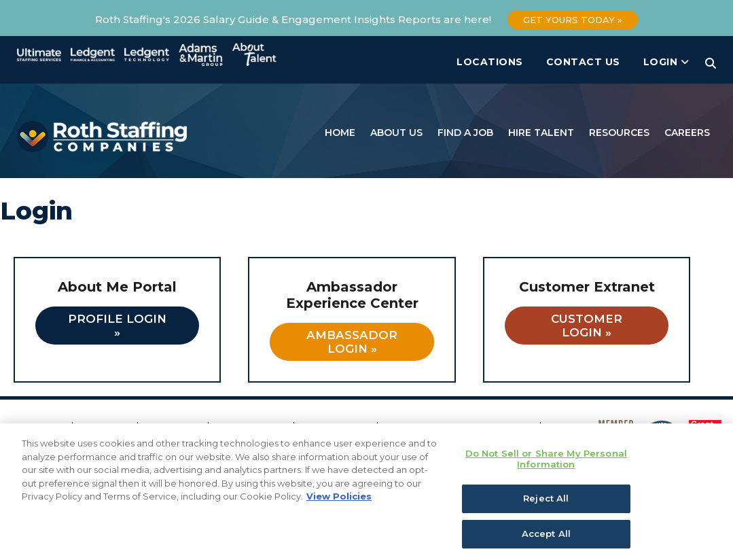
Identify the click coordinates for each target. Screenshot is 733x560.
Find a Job (465, 133)
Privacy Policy (252, 428)
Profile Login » (117, 326)
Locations (490, 62)
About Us (396, 133)
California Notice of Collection (460, 428)
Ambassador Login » (352, 342)
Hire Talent (541, 133)
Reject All (546, 516)
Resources (619, 133)
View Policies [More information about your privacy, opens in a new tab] (339, 513)
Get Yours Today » (573, 20)
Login (666, 62)
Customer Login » (587, 326)
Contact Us (583, 62)
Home (340, 133)
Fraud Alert (174, 428)
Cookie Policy (337, 428)
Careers (687, 133)
